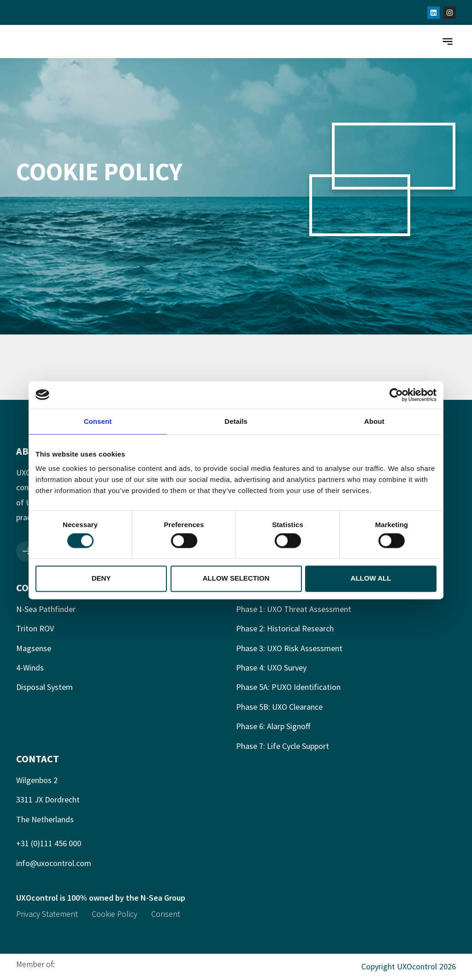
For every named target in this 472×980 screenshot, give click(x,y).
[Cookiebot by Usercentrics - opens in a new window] (396, 395)
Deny (101, 579)
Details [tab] (236, 421)
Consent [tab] (98, 421)
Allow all (371, 579)
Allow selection (236, 579)
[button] (448, 42)
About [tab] (374, 421)
